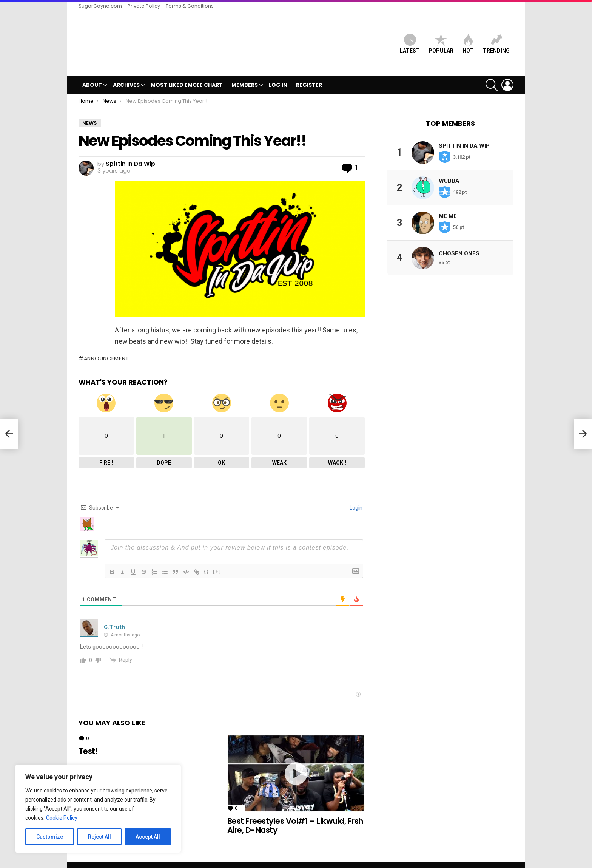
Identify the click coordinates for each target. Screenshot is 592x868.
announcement (106, 346)
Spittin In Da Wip (464, 133)
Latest (410, 37)
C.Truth (115, 614)
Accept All (148, 837)
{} (207, 559)
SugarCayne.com (100, 6)
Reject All (99, 837)
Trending (496, 37)
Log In (278, 73)
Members (245, 73)
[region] (98, 809)
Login (355, 495)
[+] (217, 559)
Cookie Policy (62, 818)
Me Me (448, 203)
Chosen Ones (459, 241)
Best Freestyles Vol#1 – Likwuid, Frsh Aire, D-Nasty (295, 813)
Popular (441, 37)
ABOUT (92, 73)
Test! (88, 739)
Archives (126, 73)
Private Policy (144, 6)
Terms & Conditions (190, 6)
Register (309, 73)
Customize (50, 837)
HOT (468, 37)
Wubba (449, 168)
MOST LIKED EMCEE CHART (187, 73)
